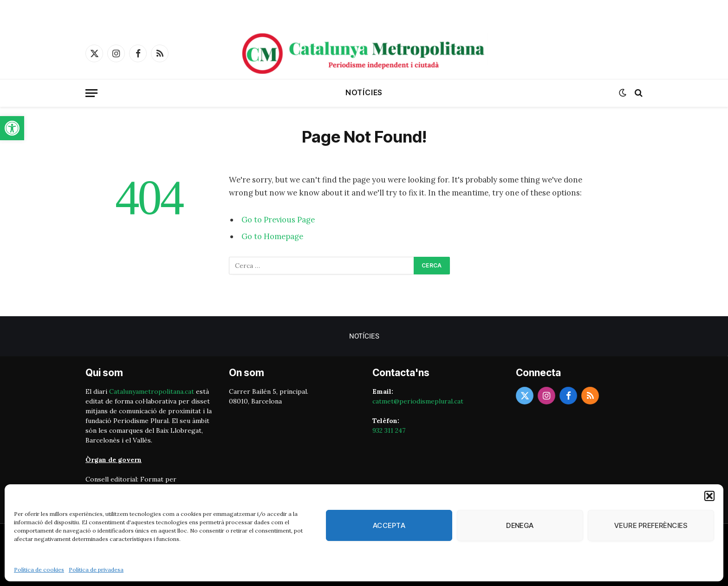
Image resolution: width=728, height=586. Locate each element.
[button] (12, 128)
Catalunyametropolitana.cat (152, 391)
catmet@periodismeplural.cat (418, 401)
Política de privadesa (96, 570)
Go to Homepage (272, 236)
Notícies (364, 92)
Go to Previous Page (278, 220)
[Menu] (91, 93)
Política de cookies (39, 570)
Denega (520, 525)
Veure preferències (651, 525)
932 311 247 (389, 430)
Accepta (389, 525)
